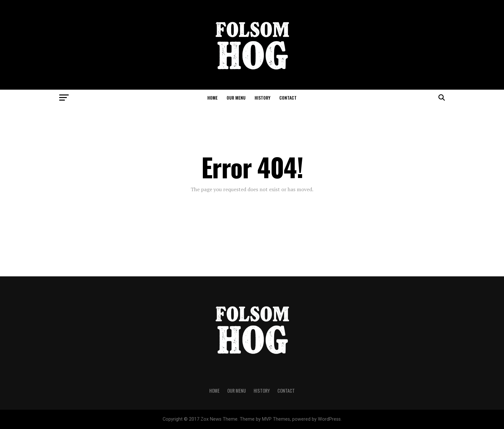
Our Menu (236, 98)
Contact (288, 98)
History (262, 98)
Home (212, 98)
